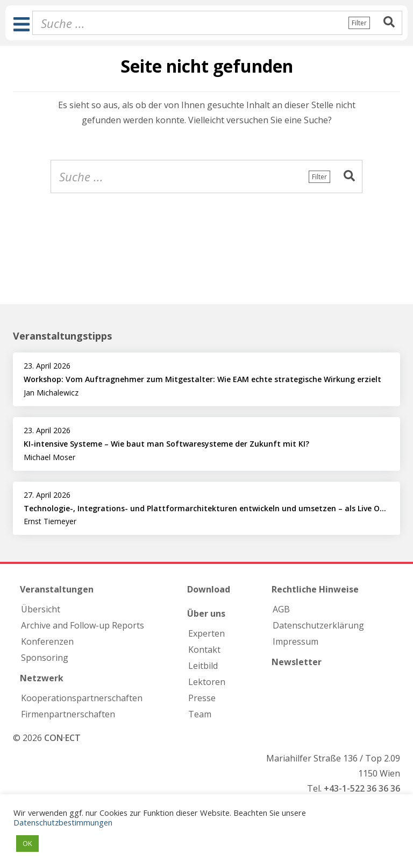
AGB (281, 609)
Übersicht (41, 609)
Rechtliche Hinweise (315, 589)
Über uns (206, 613)
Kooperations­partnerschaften (82, 698)
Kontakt (204, 650)
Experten (206, 633)
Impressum (295, 641)
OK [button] (27, 843)
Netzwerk (42, 678)
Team (200, 714)
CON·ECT (62, 738)
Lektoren (207, 682)
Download (209, 589)
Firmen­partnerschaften (68, 714)
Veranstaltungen (57, 589)
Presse (202, 698)
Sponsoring (45, 658)
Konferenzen (47, 641)
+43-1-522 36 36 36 (362, 788)
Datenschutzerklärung (318, 625)
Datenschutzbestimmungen (63, 822)
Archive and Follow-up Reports (83, 625)
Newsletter (297, 662)
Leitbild (203, 666)
